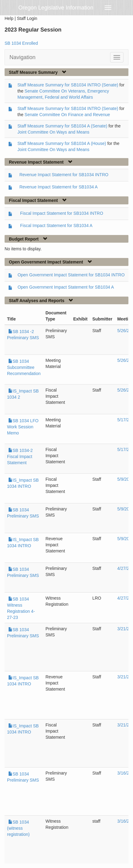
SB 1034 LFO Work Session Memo (23, 427)
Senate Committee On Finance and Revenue (67, 115)
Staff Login (27, 18)
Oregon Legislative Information (56, 8)
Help (9, 18)
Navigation (22, 57)
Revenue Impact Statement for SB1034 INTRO (64, 175)
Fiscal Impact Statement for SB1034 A (56, 226)
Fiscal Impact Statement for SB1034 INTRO (62, 213)
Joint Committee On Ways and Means (53, 132)
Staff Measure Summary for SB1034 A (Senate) (62, 126)
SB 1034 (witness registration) (18, 828)
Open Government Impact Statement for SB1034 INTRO (71, 275)
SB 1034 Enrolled (21, 43)
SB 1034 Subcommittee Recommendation (24, 367)
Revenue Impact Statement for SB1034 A (58, 187)
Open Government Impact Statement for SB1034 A (66, 287)
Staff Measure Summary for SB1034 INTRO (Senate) (68, 85)
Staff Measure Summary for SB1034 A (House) (62, 143)
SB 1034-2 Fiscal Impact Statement (20, 457)
